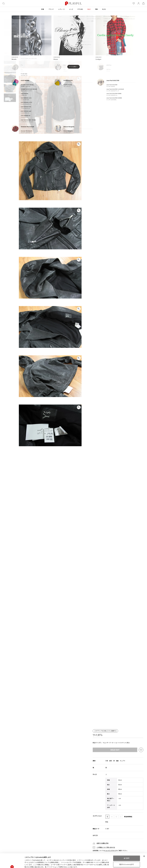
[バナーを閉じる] (144, 843)
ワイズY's (97, 735)
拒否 (127, 857)
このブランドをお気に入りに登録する (105, 731)
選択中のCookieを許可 (127, 851)
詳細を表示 (90, 864)
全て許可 (127, 845)
